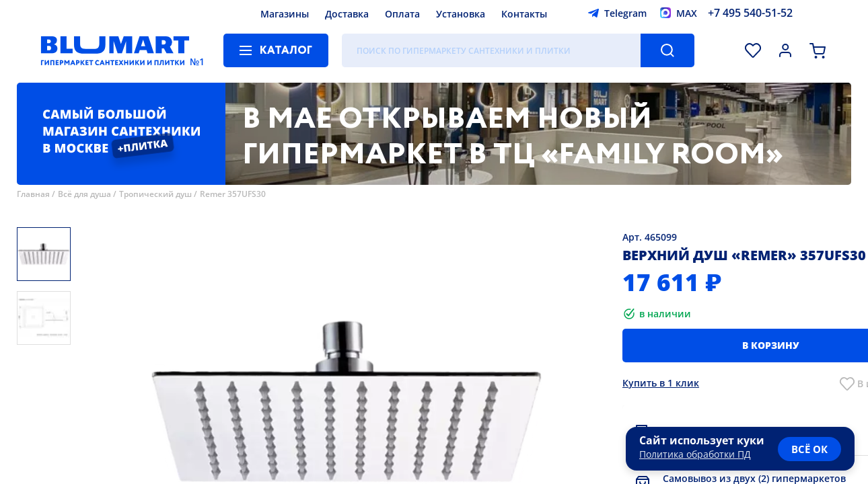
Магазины (285, 14)
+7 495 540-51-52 (750, 13)
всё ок (809, 449)
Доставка (347, 14)
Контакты (524, 14)
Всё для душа (84, 194)
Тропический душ (155, 194)
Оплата (402, 14)
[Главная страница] (115, 50)
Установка (461, 14)
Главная (33, 194)
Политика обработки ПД (695, 454)
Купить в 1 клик (661, 383)
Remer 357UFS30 (233, 194)
